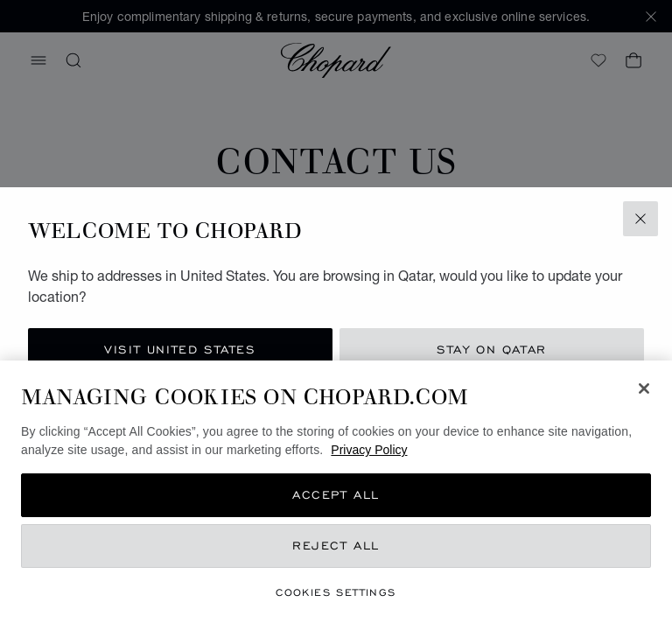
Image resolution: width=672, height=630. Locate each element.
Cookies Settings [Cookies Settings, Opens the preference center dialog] (336, 592)
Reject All (336, 546)
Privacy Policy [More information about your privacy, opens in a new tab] (369, 450)
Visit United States (180, 350)
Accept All (336, 495)
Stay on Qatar (492, 350)
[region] (336, 495)
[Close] (644, 388)
